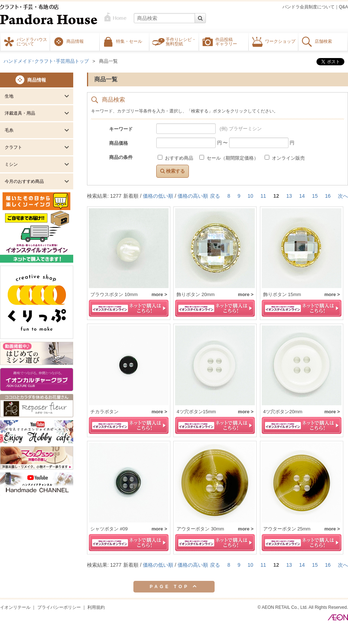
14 (302, 196)
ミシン (11, 164)
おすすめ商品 (176, 158)
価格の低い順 (158, 196)
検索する (173, 171)
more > (159, 294)
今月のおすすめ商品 (24, 181)
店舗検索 (323, 41)
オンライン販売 (285, 158)
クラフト (13, 147)
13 (289, 196)
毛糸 (9, 130)
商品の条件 (121, 157)
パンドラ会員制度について (308, 7)
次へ (343, 196)
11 (264, 196)
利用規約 (96, 607)
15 (315, 196)
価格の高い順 (193, 196)
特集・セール (129, 41)
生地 (9, 96)
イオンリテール (15, 607)
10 (250, 196)
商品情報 (75, 41)
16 (328, 196)
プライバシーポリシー (59, 607)
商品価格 (119, 143)
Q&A (343, 7)
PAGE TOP (174, 586)
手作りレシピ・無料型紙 (181, 41)
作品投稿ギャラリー (226, 41)
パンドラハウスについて (32, 41)
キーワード (121, 129)
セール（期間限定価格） (229, 158)
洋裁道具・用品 (20, 113)
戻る (215, 196)
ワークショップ (280, 41)
